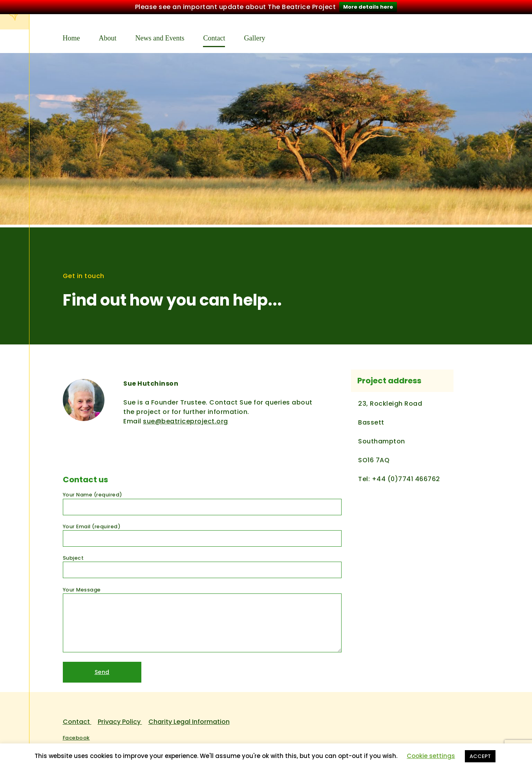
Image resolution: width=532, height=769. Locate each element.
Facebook (76, 735)
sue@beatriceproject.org (186, 419)
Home (71, 36)
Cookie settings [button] (431, 756)
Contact (214, 36)
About (108, 36)
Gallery (254, 36)
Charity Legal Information (189, 719)
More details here (368, 7)
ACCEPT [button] (480, 756)
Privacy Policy (120, 719)
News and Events (160, 36)
